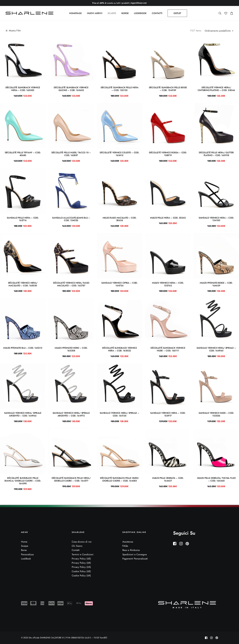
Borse (24, 550)
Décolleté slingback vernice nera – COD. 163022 (119, 349)
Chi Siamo (77, 546)
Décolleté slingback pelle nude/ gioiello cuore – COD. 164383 (119, 479)
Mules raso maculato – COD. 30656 (120, 219)
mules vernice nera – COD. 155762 (168, 284)
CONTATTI (157, 13)
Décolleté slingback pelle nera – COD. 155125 (120, 89)
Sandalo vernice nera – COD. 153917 (168, 414)
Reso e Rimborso (131, 550)
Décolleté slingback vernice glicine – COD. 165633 (71, 89)
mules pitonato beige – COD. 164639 (216, 284)
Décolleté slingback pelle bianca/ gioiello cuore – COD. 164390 (23, 481)
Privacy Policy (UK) (81, 563)
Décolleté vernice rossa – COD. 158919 (168, 154)
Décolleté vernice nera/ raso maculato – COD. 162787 (71, 284)
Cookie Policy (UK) (81, 576)
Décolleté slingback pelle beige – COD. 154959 (168, 89)
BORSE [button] (125, 13)
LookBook (26, 559)
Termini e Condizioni (83, 554)
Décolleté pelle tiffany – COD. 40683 (23, 154)
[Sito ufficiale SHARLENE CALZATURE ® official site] (30, 13)
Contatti (76, 550)
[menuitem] (75, 13)
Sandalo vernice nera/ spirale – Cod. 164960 (216, 349)
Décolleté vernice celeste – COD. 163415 (119, 154)
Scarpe (25, 546)
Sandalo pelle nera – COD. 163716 (23, 219)
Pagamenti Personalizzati (135, 559)
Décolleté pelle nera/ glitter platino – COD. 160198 (216, 154)
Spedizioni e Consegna (135, 554)
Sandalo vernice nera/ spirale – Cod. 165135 (119, 414)
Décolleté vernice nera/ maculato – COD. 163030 (23, 284)
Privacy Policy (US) (81, 567)
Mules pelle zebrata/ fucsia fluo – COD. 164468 (216, 479)
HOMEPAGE (75, 13)
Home (24, 542)
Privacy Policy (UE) (81, 559)
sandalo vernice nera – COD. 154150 (216, 219)
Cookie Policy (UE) (81, 571)
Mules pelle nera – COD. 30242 (168, 218)
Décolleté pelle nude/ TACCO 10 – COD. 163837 (71, 154)
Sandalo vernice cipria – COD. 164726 (119, 284)
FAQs (125, 546)
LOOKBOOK (140, 13)
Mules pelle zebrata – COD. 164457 (168, 479)
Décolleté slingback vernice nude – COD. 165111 (168, 349)
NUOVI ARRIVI (95, 13)
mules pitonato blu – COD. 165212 (23, 348)
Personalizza (27, 554)
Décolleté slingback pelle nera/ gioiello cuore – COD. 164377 (71, 479)
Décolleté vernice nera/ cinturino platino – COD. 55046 (216, 89)
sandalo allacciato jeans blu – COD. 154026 (71, 219)
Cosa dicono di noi (82, 542)
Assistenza (128, 542)
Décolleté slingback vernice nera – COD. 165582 (23, 89)
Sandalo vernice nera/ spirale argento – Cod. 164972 (71, 414)
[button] (221, 13)
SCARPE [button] (112, 13)
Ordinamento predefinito (218, 31)
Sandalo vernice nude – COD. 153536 (216, 414)
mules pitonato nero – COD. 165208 (71, 349)
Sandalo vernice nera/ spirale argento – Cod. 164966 (23, 414)
